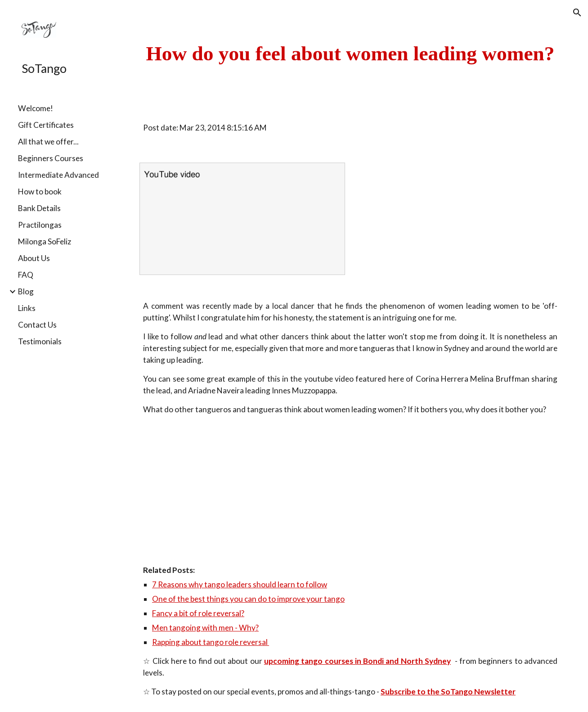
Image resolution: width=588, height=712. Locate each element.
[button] (577, 13)
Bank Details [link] (39, 208)
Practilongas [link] (40, 225)
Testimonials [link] (40, 341)
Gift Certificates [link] (46, 125)
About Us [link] (34, 258)
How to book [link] (40, 192)
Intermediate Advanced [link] (58, 175)
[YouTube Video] (224, 490)
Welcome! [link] (36, 108)
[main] (350, 54)
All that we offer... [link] (48, 142)
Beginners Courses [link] (51, 158)
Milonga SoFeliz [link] (45, 241)
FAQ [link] (26, 275)
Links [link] (27, 308)
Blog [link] (26, 291)
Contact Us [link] (37, 325)
